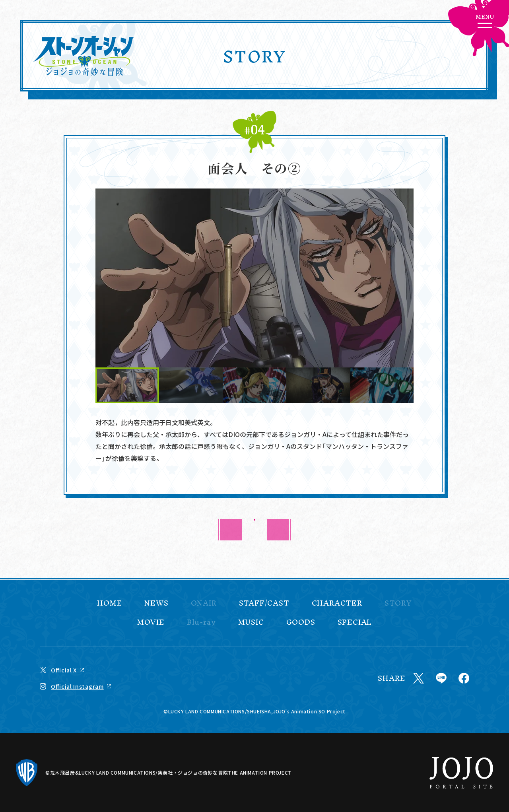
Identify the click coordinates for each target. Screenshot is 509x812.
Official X (64, 670)
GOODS (301, 622)
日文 (172, 422)
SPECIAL (355, 622)
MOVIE (151, 622)
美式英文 (197, 422)
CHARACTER (337, 603)
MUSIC (251, 622)
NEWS (156, 603)
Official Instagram (77, 686)
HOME (110, 603)
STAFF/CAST (264, 603)
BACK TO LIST (255, 529)
